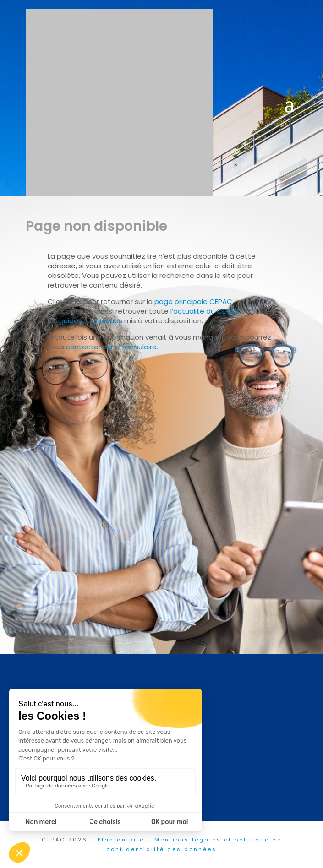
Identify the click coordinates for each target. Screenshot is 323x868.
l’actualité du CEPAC (205, 311)
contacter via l (91, 347)
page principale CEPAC (193, 301)
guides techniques (91, 321)
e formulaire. (137, 347)
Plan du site (121, 840)
